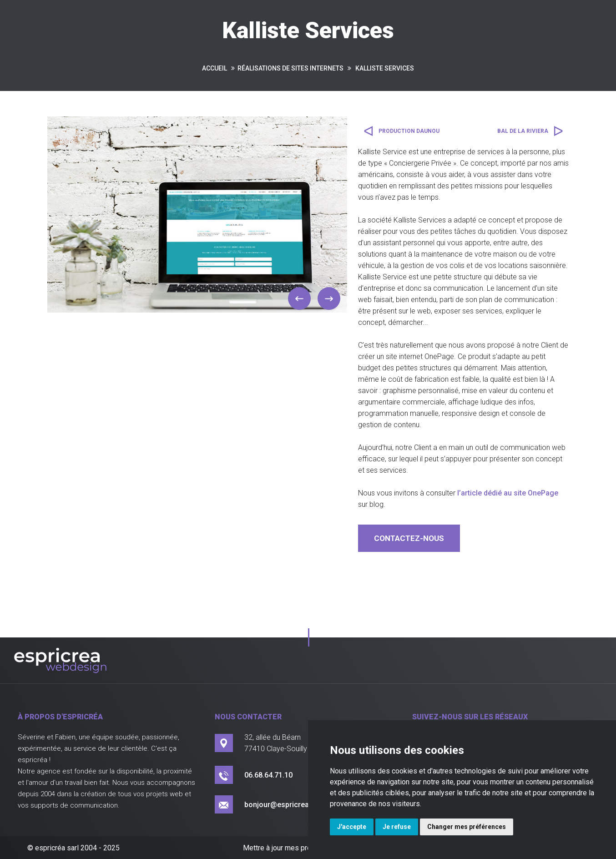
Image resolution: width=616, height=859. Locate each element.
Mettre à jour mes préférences (291, 848)
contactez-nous (409, 538)
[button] (299, 298)
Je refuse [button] (397, 827)
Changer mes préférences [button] (467, 827)
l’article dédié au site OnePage (508, 493)
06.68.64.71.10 (268, 775)
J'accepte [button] (352, 827)
